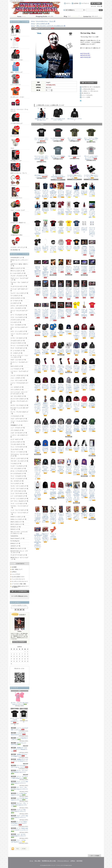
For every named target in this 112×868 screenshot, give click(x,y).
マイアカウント (85, 3)
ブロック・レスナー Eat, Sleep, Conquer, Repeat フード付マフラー (61, 366)
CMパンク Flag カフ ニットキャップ (92, 512)
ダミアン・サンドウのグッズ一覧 (19, 405)
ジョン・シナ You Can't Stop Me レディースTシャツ (38, 246)
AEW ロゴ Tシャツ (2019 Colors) (19, 744)
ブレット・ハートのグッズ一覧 (19, 452)
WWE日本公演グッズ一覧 (17, 258)
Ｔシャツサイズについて (18, 579)
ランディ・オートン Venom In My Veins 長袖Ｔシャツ (92, 425)
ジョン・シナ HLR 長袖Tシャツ (53, 348)
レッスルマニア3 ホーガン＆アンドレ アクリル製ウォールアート (53, 267)
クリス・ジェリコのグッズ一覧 (19, 317)
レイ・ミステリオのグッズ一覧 (19, 496)
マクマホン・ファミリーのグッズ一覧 (19, 507)
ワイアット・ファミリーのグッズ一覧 (19, 513)
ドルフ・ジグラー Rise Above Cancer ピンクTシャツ (20, 817)
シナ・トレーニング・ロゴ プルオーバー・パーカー (92, 349)
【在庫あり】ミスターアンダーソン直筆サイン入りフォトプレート (84, 247)
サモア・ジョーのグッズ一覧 (18, 360)
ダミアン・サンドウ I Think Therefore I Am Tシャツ (19, 772)
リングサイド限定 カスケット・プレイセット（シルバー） (92, 447)
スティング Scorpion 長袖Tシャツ (69, 348)
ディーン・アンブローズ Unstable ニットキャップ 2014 (53, 384)
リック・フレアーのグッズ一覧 (19, 493)
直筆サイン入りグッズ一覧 (18, 268)
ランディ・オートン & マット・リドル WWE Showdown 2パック (61, 190)
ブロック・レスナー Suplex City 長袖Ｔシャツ (38, 447)
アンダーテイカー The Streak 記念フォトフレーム (76, 266)
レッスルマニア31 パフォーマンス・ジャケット (53, 425)
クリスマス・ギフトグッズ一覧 (19, 242)
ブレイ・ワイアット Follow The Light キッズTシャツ (91, 135)
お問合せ (91, 17)
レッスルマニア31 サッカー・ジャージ (53, 226)
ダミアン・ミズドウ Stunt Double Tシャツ (76, 208)
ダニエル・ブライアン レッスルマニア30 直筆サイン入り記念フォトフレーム (92, 248)
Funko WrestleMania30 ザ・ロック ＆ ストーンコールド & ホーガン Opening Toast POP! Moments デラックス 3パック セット (38, 538)
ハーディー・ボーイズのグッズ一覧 (19, 436)
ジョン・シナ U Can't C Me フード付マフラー (69, 365)
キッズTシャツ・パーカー (17, 92)
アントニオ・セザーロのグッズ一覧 (19, 290)
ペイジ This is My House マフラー (76, 446)
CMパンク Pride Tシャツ (74, 152)
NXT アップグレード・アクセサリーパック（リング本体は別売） (38, 191)
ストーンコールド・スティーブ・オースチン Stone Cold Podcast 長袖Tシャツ (69, 427)
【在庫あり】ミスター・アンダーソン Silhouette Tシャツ (19, 749)
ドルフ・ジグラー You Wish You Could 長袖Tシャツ (53, 330)
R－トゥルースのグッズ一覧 (18, 273)
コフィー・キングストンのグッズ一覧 (19, 335)
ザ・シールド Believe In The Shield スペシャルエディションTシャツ (19, 823)
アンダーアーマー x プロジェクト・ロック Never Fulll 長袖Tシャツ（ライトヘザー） (38, 491)
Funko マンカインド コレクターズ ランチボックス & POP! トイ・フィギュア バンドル (53, 515)
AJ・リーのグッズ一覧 (16, 301)
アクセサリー (15, 180)
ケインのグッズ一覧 (16, 322)
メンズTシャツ (15, 43)
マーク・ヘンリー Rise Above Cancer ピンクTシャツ (20, 783)
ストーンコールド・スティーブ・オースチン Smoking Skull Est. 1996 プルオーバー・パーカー (92, 491)
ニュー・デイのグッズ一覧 (18, 428)
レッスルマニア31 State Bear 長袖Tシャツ (92, 402)
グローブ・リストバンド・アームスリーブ (19, 105)
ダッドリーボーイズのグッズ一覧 (19, 399)
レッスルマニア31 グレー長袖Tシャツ (61, 245)
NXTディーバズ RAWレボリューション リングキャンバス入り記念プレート (61, 310)
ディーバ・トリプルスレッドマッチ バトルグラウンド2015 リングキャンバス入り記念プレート (53, 312)
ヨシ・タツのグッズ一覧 (17, 481)
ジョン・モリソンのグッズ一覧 (19, 380)
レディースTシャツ (16, 80)
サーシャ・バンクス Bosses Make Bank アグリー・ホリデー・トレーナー (84, 467)
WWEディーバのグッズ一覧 (18, 517)
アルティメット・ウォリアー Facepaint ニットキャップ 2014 (76, 332)
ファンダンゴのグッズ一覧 (18, 444)
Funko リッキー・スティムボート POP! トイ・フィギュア (76, 513)
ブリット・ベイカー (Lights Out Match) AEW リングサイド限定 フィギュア (45, 514)
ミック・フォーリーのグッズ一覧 (19, 510)
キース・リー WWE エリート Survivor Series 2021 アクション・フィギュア (61, 515)
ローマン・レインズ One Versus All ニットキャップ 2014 (61, 384)
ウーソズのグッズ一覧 (16, 296)
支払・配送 (37, 861)
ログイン (68, 3)
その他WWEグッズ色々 (17, 230)
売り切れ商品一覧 (15, 250)
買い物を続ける (86, 93)
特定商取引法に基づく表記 (49, 861)
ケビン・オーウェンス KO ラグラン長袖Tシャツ (61, 425)
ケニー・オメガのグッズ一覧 (18, 325)
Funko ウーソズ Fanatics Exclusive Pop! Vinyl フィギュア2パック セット (45, 534)
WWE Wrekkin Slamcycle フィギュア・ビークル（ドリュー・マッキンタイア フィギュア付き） (69, 492)
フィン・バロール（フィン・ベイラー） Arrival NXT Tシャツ (38, 228)
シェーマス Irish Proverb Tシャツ (38, 330)
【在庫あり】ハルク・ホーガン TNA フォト (41, 114)
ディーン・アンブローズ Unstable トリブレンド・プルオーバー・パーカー (69, 385)
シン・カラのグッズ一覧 (17, 387)
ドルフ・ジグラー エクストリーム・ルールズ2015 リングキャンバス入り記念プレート (69, 290)
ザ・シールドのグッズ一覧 (18, 351)
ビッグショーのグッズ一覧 (18, 442)
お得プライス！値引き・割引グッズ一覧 (19, 265)
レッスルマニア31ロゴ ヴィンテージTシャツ (58, 134)
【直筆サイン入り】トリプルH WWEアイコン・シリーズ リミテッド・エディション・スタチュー (45, 406)
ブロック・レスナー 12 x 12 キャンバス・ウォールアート (69, 266)
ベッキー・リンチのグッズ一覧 (19, 466)
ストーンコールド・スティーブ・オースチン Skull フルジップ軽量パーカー (84, 490)
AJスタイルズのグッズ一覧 (18, 298)
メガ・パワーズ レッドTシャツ (69, 245)
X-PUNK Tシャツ (24, 715)
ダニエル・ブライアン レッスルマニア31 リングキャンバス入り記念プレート (45, 289)
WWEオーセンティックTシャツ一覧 (19, 261)
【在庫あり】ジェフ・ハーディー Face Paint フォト (76, 190)
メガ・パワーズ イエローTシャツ (69, 226)
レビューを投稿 (86, 97)
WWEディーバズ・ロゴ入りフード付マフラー (45, 365)
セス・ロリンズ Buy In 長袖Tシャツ (61, 348)
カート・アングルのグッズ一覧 (19, 315)
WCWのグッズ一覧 (16, 527)
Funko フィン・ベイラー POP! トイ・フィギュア (69, 513)
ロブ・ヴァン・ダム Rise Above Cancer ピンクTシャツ (20, 789)
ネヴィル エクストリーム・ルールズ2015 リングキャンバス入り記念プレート (84, 289)
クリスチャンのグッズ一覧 (18, 320)
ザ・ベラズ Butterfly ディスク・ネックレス (45, 246)
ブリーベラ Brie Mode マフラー (69, 445)
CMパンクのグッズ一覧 (17, 366)
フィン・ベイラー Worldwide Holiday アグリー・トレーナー (61, 489)
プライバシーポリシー (63, 861)
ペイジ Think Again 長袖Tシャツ (84, 347)
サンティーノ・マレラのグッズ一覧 (19, 363)
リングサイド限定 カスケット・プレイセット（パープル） (74, 172)
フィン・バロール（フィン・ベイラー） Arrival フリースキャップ (76, 404)
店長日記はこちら (20, 642)
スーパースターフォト (16, 193)
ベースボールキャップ (16, 118)
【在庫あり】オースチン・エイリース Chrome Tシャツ (20, 761)
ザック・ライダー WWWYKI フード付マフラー (53, 533)
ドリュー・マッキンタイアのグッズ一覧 (19, 422)
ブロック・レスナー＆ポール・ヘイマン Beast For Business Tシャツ (91, 153)
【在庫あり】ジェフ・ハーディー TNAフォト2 (38, 208)
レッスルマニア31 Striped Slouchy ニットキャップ (61, 403)
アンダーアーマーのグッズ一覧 (19, 555)
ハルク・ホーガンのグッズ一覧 (19, 433)
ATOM (24, 849)
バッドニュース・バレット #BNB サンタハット (84, 208)
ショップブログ (68, 17)
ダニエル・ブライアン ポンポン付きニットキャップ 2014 (92, 331)
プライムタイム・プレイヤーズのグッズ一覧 (19, 455)
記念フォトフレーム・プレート (19, 168)
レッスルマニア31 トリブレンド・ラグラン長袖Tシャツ (38, 426)
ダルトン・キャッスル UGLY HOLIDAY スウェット (45, 466)
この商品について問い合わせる (90, 91)
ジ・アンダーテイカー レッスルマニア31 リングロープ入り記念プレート (45, 310)
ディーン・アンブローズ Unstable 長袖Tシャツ (38, 349)
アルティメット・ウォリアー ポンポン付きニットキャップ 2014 (84, 366)
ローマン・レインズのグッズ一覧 (19, 499)
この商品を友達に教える (88, 89)
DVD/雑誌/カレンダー (16, 156)
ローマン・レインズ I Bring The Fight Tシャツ (58, 152)
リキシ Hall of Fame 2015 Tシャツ (76, 245)
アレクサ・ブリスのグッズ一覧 (19, 276)
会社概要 (14, 567)
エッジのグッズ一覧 (16, 303)
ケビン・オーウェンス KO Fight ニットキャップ (61, 447)
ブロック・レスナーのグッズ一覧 (19, 458)
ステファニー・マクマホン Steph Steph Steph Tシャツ (61, 208)
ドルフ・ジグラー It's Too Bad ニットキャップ (69, 402)
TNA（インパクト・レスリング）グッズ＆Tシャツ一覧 (19, 533)
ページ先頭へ (94, 856)
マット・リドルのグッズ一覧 (18, 476)
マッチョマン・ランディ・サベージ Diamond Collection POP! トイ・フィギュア (38, 515)
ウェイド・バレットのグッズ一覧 (19, 293)
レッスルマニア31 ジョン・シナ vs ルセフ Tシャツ (76, 227)
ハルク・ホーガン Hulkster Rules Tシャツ (76, 309)
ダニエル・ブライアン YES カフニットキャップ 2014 (84, 331)
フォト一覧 (52, 21)
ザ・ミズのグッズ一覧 (16, 353)
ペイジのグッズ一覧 (16, 464)
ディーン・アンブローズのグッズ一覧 (19, 413)
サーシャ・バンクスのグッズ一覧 (19, 346)
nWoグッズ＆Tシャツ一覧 (17, 522)
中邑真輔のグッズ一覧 (16, 425)
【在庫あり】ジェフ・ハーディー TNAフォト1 (92, 190)
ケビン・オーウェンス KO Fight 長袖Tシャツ (84, 425)
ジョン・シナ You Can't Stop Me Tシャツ (84, 189)
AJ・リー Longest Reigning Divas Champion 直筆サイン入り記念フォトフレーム (45, 269)
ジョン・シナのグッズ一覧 (18, 378)
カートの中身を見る (20, 591)
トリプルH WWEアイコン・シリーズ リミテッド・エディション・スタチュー (38, 404)
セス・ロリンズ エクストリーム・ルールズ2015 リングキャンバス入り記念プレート (53, 289)
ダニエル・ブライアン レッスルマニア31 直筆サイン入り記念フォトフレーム (92, 289)
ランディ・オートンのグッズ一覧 (19, 486)
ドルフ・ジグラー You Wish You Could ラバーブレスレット (69, 190)
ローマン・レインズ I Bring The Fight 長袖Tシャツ (76, 425)
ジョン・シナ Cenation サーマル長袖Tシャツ (76, 349)
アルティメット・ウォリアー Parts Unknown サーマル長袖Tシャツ (38, 366)
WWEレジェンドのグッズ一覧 (18, 519)
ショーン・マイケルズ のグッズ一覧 (20, 384)
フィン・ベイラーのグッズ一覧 (19, 447)
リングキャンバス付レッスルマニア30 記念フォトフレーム (84, 267)
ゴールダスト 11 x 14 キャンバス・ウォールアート (61, 266)
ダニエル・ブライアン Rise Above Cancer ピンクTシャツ (20, 699)
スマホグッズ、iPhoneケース (18, 218)
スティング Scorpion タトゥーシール (84, 226)
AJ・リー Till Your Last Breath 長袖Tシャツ (45, 348)
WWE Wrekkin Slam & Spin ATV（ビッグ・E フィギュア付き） (53, 190)
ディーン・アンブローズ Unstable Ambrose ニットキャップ (76, 384)
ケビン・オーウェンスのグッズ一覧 (19, 328)
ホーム (21, 17)
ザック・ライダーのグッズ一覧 (19, 348)
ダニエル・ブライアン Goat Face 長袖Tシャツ (45, 330)
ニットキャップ (15, 131)
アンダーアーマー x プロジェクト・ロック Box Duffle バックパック (45, 191)
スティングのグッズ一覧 (17, 390)
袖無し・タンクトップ (16, 67)
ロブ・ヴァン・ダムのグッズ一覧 (19, 501)
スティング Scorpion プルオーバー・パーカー (58, 114)
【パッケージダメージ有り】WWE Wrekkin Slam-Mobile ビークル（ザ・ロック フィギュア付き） (76, 492)
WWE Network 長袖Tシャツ (61, 330)
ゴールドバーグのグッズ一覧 (18, 343)
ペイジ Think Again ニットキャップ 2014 (92, 364)
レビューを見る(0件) (87, 95)
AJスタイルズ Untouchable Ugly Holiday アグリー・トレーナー (53, 490)
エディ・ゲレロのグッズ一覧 (18, 308)
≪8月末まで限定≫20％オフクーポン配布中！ (20, 587)
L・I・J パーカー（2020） (45, 488)
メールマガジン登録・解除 (19, 584)
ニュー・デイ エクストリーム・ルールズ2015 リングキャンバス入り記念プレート (76, 289)
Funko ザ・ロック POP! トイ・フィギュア (84, 512)
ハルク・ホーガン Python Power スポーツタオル (69, 208)
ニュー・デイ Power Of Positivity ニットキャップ (53, 446)
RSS (18, 849)
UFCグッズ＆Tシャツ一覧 (17, 524)
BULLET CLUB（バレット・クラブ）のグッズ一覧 (19, 552)
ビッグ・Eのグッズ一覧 (17, 439)
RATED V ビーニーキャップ (69, 329)
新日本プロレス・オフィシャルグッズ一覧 (19, 558)
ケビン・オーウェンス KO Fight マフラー (84, 446)
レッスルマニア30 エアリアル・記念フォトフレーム (92, 266)
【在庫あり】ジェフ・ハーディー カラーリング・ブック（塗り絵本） (92, 210)
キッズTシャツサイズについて (20, 581)
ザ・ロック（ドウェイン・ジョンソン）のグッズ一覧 (19, 356)
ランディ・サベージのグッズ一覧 (19, 489)
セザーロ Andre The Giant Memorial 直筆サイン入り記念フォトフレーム (38, 268)
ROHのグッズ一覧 (15, 543)
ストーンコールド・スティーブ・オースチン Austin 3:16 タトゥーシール (92, 228)
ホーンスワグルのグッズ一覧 (18, 474)
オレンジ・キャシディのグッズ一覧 (19, 311)
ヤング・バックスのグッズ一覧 (19, 479)
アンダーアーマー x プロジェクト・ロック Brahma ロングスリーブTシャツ (76, 467)
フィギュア (15, 30)
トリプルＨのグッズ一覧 (17, 416)
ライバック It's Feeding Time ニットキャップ (45, 446)
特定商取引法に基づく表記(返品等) (91, 87)
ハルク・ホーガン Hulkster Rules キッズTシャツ (18, 836)
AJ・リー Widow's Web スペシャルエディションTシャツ (20, 830)
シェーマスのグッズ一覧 (17, 369)
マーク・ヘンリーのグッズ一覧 (19, 504)
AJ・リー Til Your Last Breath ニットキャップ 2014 (38, 384)
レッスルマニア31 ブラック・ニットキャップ (84, 384)
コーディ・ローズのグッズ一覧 (19, 338)
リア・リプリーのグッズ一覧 (18, 491)
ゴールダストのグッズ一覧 (18, 341)
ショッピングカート (96, 3)
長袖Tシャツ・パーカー (17, 55)
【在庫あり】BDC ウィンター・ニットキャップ (92, 384)
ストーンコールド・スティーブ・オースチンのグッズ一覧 (19, 393)
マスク (15, 143)
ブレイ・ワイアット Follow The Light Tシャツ (74, 134)
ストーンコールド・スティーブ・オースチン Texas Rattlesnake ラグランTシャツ (41, 153)
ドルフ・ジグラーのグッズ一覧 (19, 419)
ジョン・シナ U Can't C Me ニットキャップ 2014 (45, 384)
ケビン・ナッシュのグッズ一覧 (19, 331)
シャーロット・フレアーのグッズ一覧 (19, 372)
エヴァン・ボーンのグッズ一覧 (19, 306)
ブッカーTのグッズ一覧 (17, 449)
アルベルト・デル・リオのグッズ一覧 (19, 283)
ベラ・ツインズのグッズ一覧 (18, 468)
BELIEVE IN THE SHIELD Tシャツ (45, 207)
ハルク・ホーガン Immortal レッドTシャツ (92, 309)
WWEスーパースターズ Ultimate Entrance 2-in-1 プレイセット (61, 466)
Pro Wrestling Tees (15, 541)
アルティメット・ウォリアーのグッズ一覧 (19, 279)
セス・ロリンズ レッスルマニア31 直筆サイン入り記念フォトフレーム (38, 310)
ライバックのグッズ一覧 (17, 483)
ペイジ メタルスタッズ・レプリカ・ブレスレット (53, 246)
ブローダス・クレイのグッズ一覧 (19, 461)
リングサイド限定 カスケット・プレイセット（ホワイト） (91, 172)
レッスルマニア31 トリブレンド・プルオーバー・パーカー (45, 426)
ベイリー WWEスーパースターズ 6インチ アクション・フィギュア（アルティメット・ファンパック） (38, 469)
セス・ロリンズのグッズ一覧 (18, 396)
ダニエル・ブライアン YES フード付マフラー (53, 365)
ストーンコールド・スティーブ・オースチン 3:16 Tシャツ (41, 135)
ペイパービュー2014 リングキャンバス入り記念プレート (38, 288)
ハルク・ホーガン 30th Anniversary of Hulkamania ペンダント (84, 310)
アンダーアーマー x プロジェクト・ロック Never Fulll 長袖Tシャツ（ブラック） (92, 468)
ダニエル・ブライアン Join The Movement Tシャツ (15, 716)
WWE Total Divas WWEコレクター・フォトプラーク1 (69, 309)
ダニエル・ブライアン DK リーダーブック (45, 226)
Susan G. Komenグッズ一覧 (18, 538)
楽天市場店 (79, 861)
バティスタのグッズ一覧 (17, 430)
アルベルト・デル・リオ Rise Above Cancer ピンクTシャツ (20, 805)
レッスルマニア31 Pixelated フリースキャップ (53, 402)
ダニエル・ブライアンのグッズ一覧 (19, 402)
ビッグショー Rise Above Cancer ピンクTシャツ (18, 811)
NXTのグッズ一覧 (15, 529)
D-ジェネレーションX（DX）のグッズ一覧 (20, 409)
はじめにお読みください (18, 577)
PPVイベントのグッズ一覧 (18, 271)
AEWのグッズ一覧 (15, 546)
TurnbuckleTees (14, 536)
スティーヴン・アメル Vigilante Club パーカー (53, 466)
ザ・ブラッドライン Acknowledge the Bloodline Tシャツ (58, 172)
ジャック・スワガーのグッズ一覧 (19, 375)
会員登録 (76, 3)
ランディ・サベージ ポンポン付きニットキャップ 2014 (76, 365)
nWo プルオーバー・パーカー (74, 114)
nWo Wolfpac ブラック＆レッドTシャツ (41, 171)
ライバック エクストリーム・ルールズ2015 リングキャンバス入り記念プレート (61, 289)
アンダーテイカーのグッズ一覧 (19, 286)
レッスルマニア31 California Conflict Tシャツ (61, 227)
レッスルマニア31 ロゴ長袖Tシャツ (84, 402)
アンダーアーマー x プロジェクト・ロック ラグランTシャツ (69, 466)
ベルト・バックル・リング (18, 205)
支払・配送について (44, 17)
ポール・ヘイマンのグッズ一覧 (19, 471)
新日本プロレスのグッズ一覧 (18, 548)
